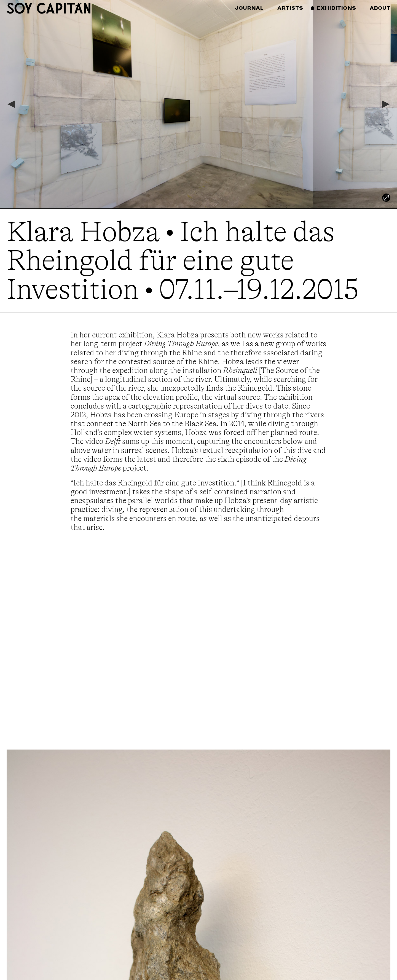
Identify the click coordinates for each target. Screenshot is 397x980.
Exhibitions (336, 8)
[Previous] (11, 104)
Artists (290, 8)
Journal (249, 8)
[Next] (386, 104)
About (380, 8)
